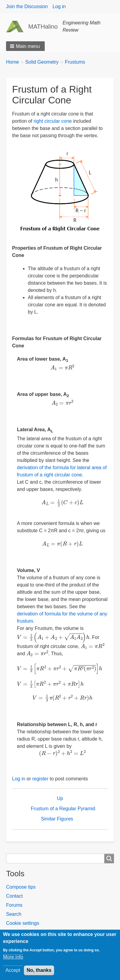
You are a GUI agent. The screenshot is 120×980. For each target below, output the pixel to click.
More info (13, 960)
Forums (14, 905)
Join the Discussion (27, 6)
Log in (59, 6)
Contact (14, 896)
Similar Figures (57, 819)
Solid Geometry (42, 62)
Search (14, 914)
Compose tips (21, 887)
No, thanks (39, 974)
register (40, 779)
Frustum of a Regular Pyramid (63, 809)
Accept (13, 974)
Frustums (75, 62)
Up (60, 798)
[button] (25, 46)
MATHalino (43, 27)
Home (13, 62)
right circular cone (53, 121)
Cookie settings (23, 923)
